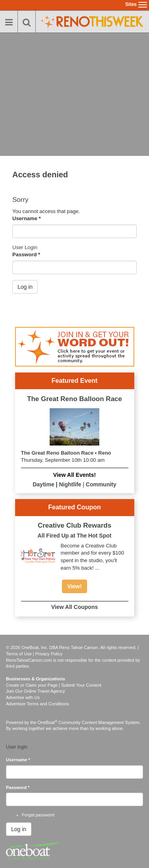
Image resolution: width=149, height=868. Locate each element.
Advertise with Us (23, 697)
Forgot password (38, 815)
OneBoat (48, 722)
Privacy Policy (49, 654)
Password (26, 254)
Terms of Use (19, 654)
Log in (25, 287)
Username (27, 218)
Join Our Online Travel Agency (36, 691)
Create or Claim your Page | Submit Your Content (54, 685)
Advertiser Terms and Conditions (38, 704)
